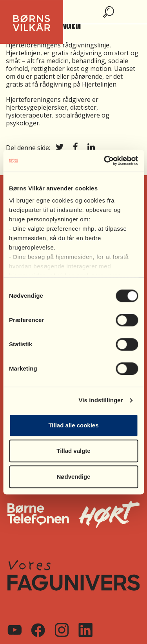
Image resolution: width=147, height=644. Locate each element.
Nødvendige (74, 477)
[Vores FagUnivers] (74, 575)
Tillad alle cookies (73, 425)
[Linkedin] (85, 630)
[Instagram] (62, 630)
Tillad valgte (73, 451)
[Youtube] (15, 630)
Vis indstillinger (101, 400)
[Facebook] (38, 630)
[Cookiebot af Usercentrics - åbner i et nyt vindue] (105, 161)
